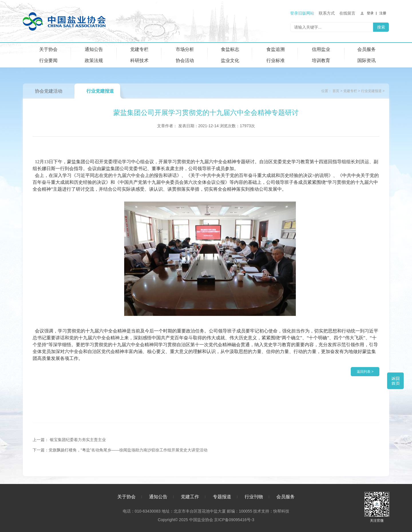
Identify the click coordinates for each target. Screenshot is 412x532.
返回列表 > (365, 372)
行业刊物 (254, 497)
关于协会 (48, 49)
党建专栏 (139, 49)
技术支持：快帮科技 (271, 511)
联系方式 (327, 13)
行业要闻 (48, 60)
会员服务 (367, 49)
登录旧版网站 (302, 13)
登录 (370, 13)
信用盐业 (321, 49)
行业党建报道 (100, 91)
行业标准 (276, 60)
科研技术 (139, 60)
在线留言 (347, 13)
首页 (336, 91)
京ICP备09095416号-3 (234, 520)
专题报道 (222, 497)
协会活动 (185, 60)
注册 (383, 13)
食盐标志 (230, 49)
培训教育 (321, 60)
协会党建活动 (49, 91)
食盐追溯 (276, 49)
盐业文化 (230, 60)
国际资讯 (367, 60)
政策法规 (94, 60)
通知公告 (94, 49)
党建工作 (190, 497)
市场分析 (185, 49)
